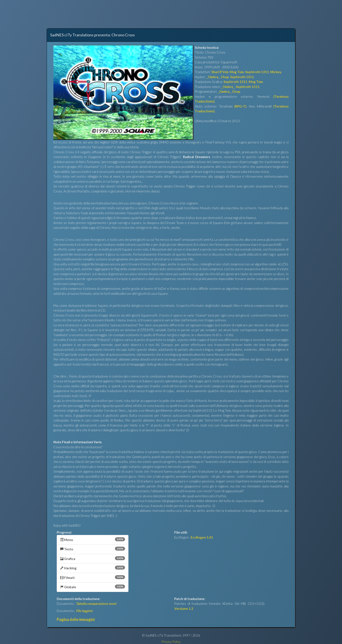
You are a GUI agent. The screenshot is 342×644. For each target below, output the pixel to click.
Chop (225, 77)
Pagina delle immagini (76, 619)
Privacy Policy (171, 642)
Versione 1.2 (184, 609)
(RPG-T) (240, 106)
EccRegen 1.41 (202, 537)
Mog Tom (237, 72)
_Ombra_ (213, 77)
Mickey (276, 72)
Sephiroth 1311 (257, 72)
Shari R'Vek (220, 72)
